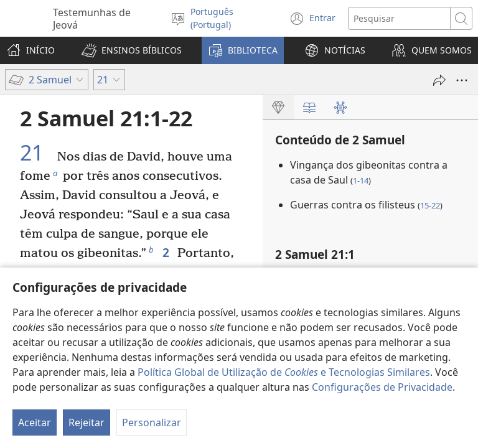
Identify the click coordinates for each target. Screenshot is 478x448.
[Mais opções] (462, 80)
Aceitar (35, 422)
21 (37, 153)
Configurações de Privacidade (382, 387)
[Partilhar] (439, 80)
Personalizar (152, 422)
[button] (132, 50)
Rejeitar (87, 422)
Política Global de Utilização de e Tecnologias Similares (284, 372)
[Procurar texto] (399, 18)
